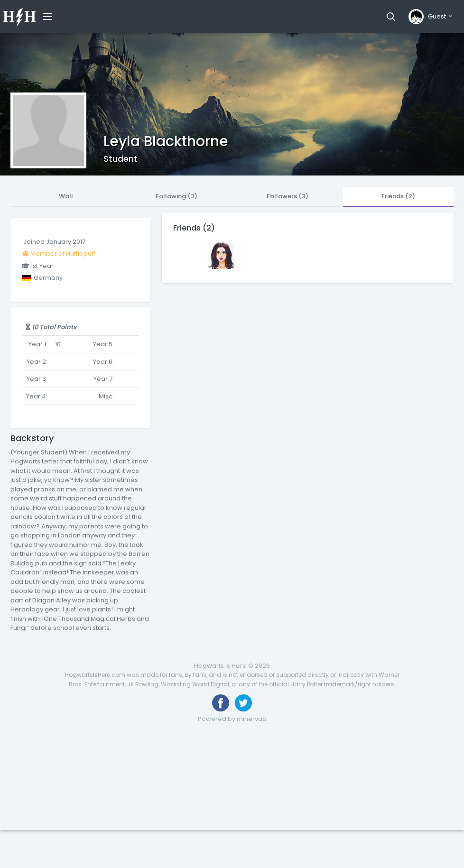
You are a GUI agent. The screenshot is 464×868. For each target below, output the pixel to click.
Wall (66, 196)
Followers (288, 196)
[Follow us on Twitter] (243, 703)
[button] (391, 17)
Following (176, 196)
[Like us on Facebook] (221, 703)
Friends (398, 196)
